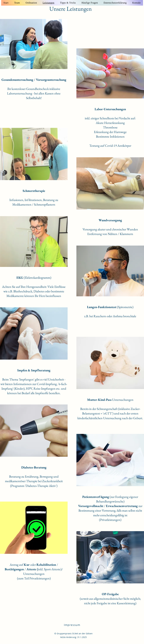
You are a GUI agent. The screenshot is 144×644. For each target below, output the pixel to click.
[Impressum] (72, 625)
